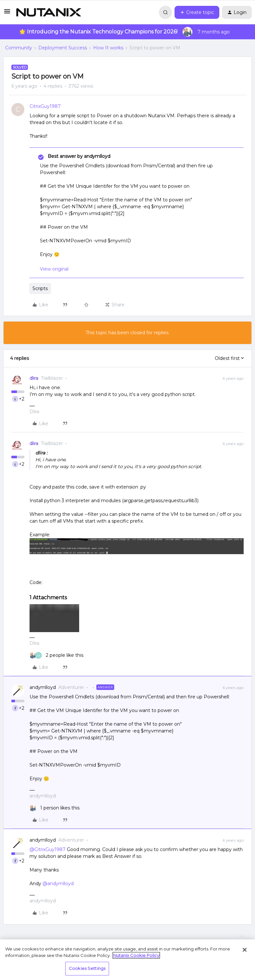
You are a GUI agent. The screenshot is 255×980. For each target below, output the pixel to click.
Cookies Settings (87, 968)
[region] (127, 960)
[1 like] (55, 808)
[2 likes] (56, 655)
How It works (108, 48)
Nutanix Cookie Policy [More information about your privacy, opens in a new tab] (136, 955)
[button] (7, 14)
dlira (34, 378)
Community (19, 48)
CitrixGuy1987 (45, 106)
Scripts (40, 288)
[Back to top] (242, 937)
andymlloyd (43, 687)
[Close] (245, 950)
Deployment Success (63, 48)
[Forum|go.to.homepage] (49, 12)
